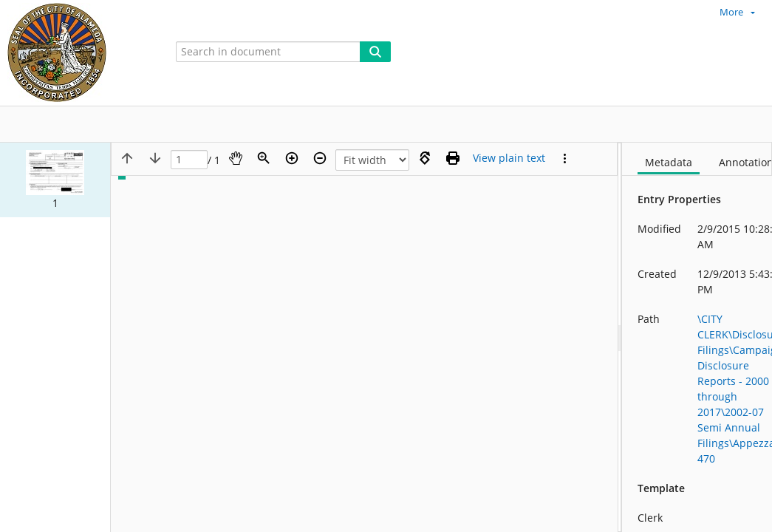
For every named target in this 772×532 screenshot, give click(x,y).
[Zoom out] (320, 158)
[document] (697, 337)
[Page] (189, 160)
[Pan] (236, 158)
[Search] (375, 52)
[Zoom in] (292, 158)
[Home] (78, 53)
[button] (55, 180)
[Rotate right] (425, 158)
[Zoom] (264, 158)
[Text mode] (509, 158)
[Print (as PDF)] (453, 158)
